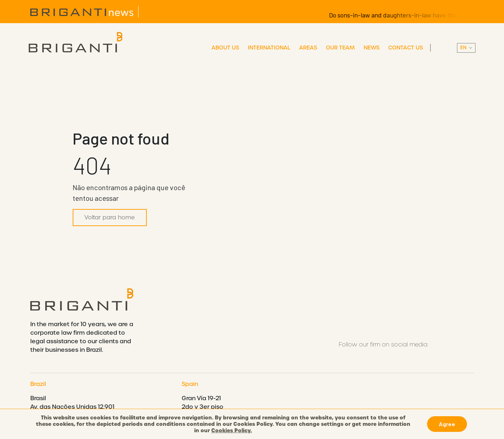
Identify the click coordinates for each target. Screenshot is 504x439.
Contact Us (406, 48)
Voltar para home (110, 217)
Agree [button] (447, 424)
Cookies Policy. (232, 430)
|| (466, 48)
